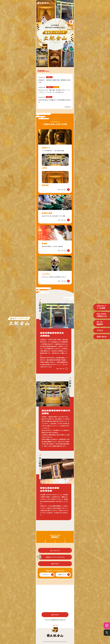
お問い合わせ (102, 337)
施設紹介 (100, 323)
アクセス (100, 330)
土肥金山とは (102, 315)
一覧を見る (68, 107)
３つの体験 (101, 307)
